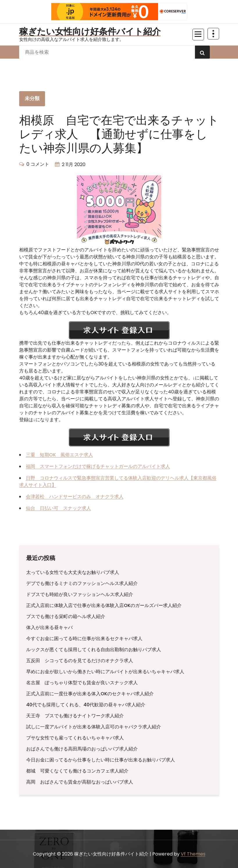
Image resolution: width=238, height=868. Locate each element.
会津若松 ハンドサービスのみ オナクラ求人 (75, 497)
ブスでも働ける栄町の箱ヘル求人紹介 (66, 616)
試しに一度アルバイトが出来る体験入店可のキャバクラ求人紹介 (94, 727)
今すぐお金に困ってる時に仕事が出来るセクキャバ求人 (84, 639)
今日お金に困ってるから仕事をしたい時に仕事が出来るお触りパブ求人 (101, 760)
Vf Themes (193, 854)
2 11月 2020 (74, 164)
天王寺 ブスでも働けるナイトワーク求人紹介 (75, 716)
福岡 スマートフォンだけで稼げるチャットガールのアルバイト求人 (98, 466)
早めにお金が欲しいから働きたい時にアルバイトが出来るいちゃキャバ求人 (105, 672)
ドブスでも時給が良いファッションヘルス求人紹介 (80, 594)
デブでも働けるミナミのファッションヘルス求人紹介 (82, 583)
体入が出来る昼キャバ (49, 627)
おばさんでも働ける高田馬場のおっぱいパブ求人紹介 (82, 749)
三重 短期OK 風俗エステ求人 (59, 455)
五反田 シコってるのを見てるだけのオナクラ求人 (80, 661)
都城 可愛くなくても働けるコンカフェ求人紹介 (77, 771)
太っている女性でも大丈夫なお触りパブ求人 (73, 572)
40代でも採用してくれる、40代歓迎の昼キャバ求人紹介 (86, 705)
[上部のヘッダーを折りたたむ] (213, 34)
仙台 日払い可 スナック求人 (58, 508)
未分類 (32, 98)
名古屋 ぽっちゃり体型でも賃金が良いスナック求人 (82, 683)
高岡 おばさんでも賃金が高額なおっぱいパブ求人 (80, 782)
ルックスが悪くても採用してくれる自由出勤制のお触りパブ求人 (94, 650)
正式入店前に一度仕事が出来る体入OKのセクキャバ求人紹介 (90, 694)
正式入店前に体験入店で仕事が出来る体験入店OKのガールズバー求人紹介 (104, 605)
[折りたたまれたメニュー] (198, 35)
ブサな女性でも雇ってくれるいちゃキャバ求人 (75, 738)
